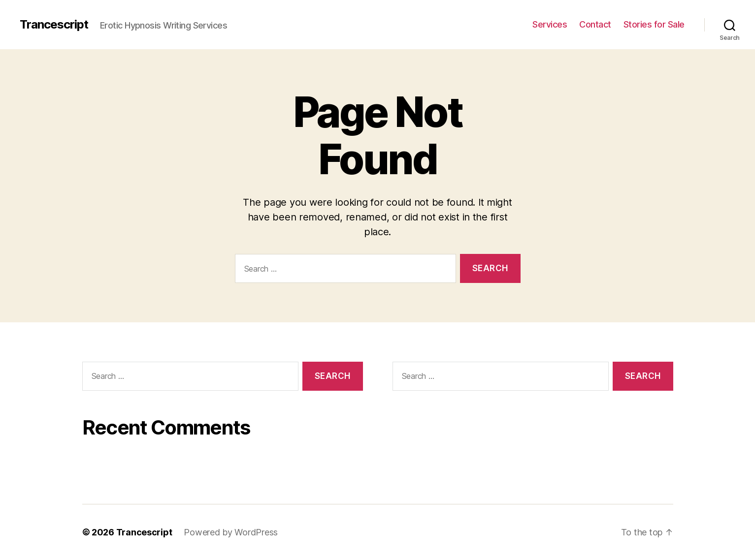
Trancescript (54, 25)
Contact (595, 24)
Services (550, 24)
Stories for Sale (654, 24)
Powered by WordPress (231, 532)
